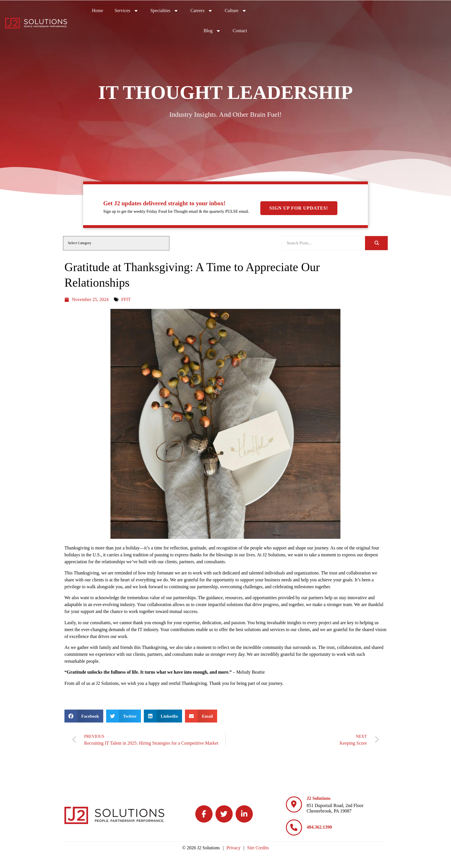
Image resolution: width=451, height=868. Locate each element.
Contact (436, 11)
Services (268, 10)
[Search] (376, 243)
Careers (343, 10)
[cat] (116, 243)
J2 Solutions (319, 798)
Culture (377, 10)
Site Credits (258, 848)
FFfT (126, 299)
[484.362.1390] (294, 827)
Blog (409, 10)
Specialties (306, 10)
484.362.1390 (319, 827)
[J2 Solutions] (294, 804)
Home (239, 11)
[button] (84, 716)
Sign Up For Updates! (299, 159)
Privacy (233, 848)
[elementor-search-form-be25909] (323, 243)
